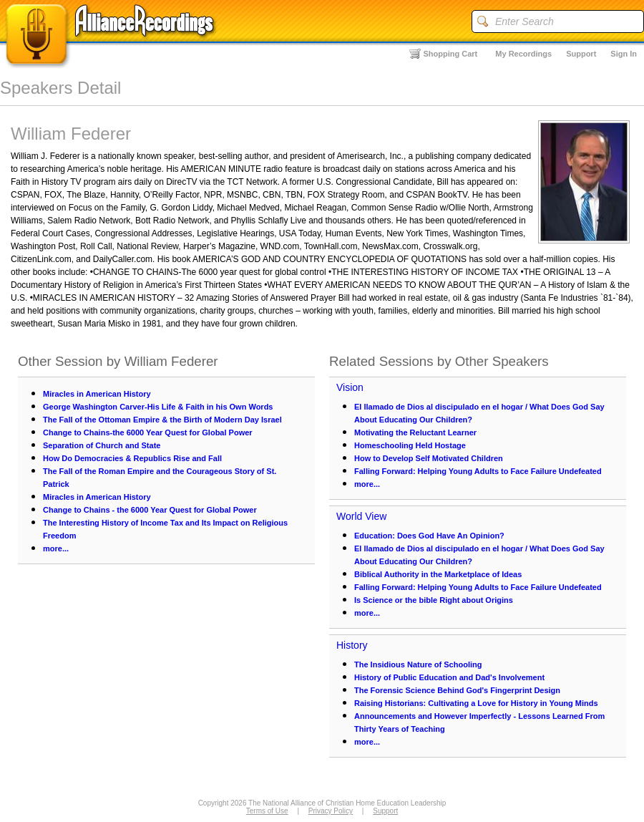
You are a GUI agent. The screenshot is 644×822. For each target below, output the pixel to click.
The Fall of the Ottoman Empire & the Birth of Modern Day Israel (162, 420)
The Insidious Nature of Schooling (418, 664)
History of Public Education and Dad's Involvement (449, 677)
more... (56, 548)
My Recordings (523, 54)
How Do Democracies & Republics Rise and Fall (132, 458)
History (352, 645)
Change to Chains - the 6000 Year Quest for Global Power (150, 510)
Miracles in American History (97, 394)
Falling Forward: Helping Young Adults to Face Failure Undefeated (478, 471)
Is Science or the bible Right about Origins (434, 600)
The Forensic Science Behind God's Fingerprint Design (457, 690)
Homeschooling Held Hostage (410, 445)
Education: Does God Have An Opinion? (429, 536)
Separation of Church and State (102, 445)
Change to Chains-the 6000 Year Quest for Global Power (148, 432)
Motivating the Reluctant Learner (415, 432)
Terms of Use (267, 811)
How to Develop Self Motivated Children (429, 458)
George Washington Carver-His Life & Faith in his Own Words (158, 407)
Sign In (624, 54)
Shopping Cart (451, 54)
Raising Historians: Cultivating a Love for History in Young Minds (476, 703)
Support (581, 54)
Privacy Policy (331, 811)
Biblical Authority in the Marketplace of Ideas (438, 574)
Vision (350, 387)
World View (361, 516)
